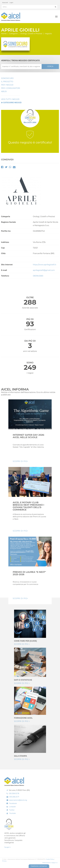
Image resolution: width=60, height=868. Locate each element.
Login (11, 2)
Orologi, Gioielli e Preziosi (31, 34)
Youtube (12, 813)
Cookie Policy (50, 859)
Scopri (7, 847)
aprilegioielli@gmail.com (44, 270)
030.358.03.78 (14, 794)
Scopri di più (22, 644)
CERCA (50, 66)
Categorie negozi (12, 103)
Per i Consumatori (11, 88)
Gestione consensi (39, 866)
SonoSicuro (7, 78)
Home (4, 34)
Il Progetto (7, 82)
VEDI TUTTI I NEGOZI (10, 99)
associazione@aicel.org (18, 800)
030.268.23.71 (14, 797)
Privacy (4, 861)
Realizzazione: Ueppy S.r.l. (50, 863)
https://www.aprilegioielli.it (45, 265)
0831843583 (38, 276)
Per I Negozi (7, 85)
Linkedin (13, 807)
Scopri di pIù (20, 461)
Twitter (12, 810)
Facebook (13, 803)
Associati (5, 2)
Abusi (4, 91)
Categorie (13, 34)
